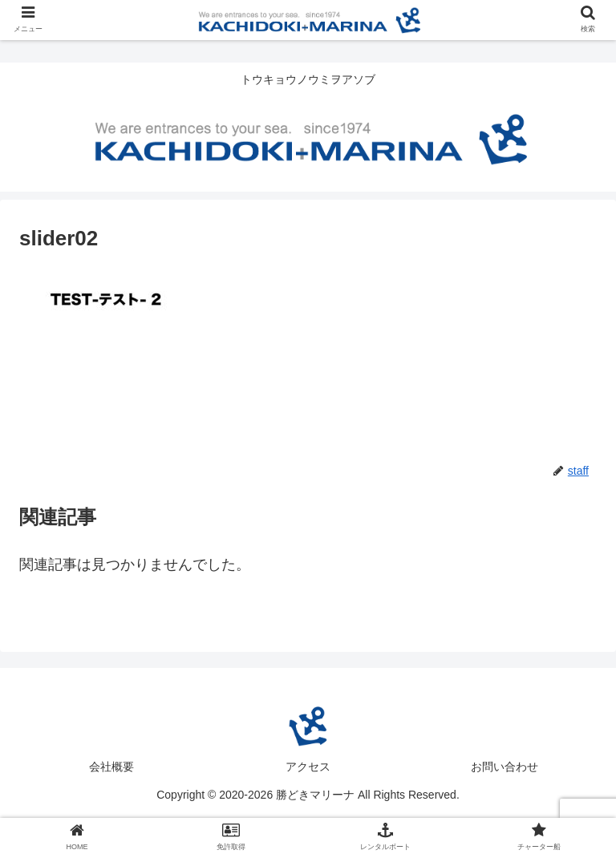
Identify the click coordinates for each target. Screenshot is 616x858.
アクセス (308, 767)
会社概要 (111, 767)
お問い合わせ (505, 767)
